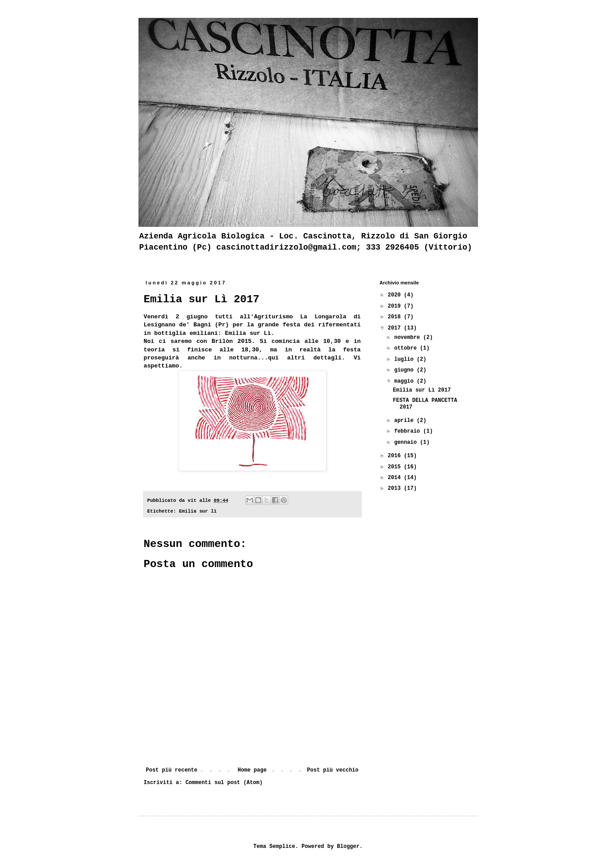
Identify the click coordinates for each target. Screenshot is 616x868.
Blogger (348, 847)
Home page (252, 770)
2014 (396, 478)
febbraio (409, 431)
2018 (396, 317)
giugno (405, 370)
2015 (396, 467)
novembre (409, 338)
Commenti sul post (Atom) (224, 783)
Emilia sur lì (198, 511)
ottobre (407, 348)
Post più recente (172, 770)
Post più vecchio (333, 770)
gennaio (407, 442)
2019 (396, 306)
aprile (405, 421)
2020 (396, 295)
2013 (396, 488)
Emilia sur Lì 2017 (422, 390)
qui (273, 358)
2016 (396, 456)
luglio (405, 359)
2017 (396, 328)
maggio (405, 381)
